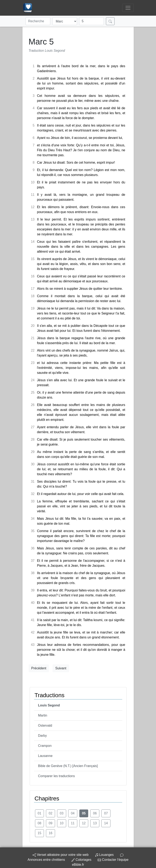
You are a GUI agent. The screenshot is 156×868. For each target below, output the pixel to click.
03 (62, 813)
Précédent (39, 668)
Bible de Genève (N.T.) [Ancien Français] (68, 766)
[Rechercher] (110, 21)
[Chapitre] (91, 21)
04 (73, 813)
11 (73, 823)
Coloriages (81, 860)
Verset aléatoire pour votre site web (60, 855)
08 (40, 823)
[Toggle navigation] (128, 8)
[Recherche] (38, 21)
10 (62, 823)
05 (84, 813)
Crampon (45, 746)
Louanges (104, 855)
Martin (43, 715)
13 (95, 823)
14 (106, 823)
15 (40, 833)
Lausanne (45, 756)
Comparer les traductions (57, 776)
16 (50, 833)
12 (84, 823)
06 (95, 813)
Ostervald (45, 725)
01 (40, 813)
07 (106, 813)
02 (50, 813)
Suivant (61, 668)
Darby (43, 736)
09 (50, 823)
